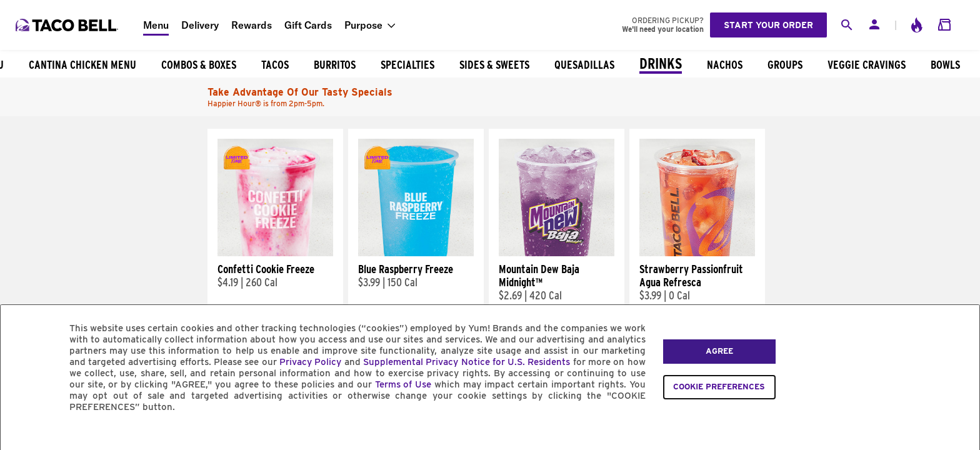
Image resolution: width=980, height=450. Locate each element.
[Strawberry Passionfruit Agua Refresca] (697, 253)
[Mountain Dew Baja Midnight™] (557, 253)
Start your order (768, 25)
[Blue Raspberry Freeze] (416, 253)
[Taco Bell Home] (68, 25)
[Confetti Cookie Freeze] (275, 253)
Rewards (252, 25)
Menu (156, 25)
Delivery (200, 25)
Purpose (363, 25)
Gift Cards (308, 25)
